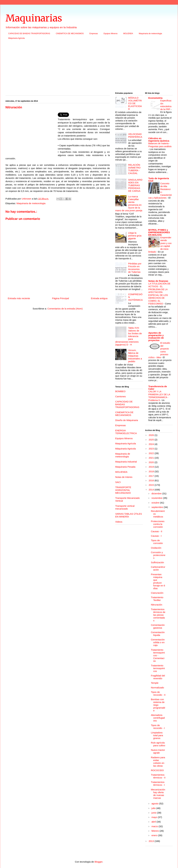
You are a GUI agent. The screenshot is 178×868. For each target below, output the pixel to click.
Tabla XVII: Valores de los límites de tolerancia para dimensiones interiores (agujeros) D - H (129, 336)
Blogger (98, 862)
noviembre (157, 498)
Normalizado (157, 688)
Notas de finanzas (158, 281)
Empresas (94, 34)
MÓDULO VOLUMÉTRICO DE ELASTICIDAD (135, 103)
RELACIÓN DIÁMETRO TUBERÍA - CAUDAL (134, 169)
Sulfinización (157, 562)
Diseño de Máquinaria (127, 420)
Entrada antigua (99, 298)
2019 (152, 467)
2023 (152, 449)
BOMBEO (120, 391)
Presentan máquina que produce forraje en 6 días (158, 581)
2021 (152, 458)
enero (155, 835)
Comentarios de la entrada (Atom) (65, 309)
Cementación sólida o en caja (158, 642)
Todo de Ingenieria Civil (159, 180)
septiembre (158, 507)
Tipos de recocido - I (158, 727)
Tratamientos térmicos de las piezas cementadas (158, 615)
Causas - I (156, 536)
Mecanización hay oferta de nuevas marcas (158, 794)
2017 (152, 476)
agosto (155, 803)
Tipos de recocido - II (158, 693)
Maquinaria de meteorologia (150, 34)
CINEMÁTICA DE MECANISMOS (70, 34)
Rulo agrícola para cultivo (158, 744)
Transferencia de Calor (158, 388)
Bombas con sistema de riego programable (158, 705)
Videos (119, 522)
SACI (118, 482)
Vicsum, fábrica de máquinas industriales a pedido (135, 356)
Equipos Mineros (110, 34)
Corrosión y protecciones (158, 555)
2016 (152, 480)
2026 (152, 435)
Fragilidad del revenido (158, 677)
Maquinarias (34, 18)
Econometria (155, 98)
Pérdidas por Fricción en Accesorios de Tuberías (135, 268)
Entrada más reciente (19, 298)
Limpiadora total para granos (157, 735)
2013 (152, 841)
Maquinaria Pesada (125, 467)
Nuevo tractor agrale (158, 751)
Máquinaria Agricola (16, 38)
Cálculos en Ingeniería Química (159, 139)
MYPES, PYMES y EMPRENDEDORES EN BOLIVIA (159, 232)
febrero (156, 831)
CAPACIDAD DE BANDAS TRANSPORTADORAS (29, 34)
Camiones (121, 396)
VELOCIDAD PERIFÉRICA (135, 135)
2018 (152, 471)
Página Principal (60, 298)
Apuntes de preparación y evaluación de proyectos (156, 337)
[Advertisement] (89, 67)
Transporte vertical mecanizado (125, 507)
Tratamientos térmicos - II (158, 776)
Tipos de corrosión (157, 542)
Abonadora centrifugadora (158, 718)
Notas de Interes (124, 477)
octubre (156, 503)
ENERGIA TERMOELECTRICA (126, 432)
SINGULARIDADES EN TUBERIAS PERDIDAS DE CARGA (135, 185)
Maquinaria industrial (126, 462)
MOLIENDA (128, 34)
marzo (155, 826)
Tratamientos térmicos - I (158, 783)
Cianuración (157, 593)
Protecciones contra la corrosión (158, 524)
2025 (152, 440)
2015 (152, 485)
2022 (152, 453)
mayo (155, 817)
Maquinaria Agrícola (126, 443)
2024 (152, 444)
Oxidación (156, 548)
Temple (155, 683)
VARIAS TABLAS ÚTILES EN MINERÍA (129, 515)
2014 (152, 490)
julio (154, 808)
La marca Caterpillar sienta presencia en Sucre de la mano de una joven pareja (129, 203)
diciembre (157, 493)
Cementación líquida (158, 634)
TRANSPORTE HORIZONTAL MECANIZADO (123, 490)
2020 (152, 462)
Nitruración (157, 605)
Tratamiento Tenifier (157, 599)
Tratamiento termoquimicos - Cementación (158, 655)
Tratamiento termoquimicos (158, 668)
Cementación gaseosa (158, 626)
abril (154, 822)
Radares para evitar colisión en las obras (158, 762)
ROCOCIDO (157, 770)
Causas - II (157, 531)
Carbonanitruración (158, 568)
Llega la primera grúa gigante (135, 236)
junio (154, 813)
